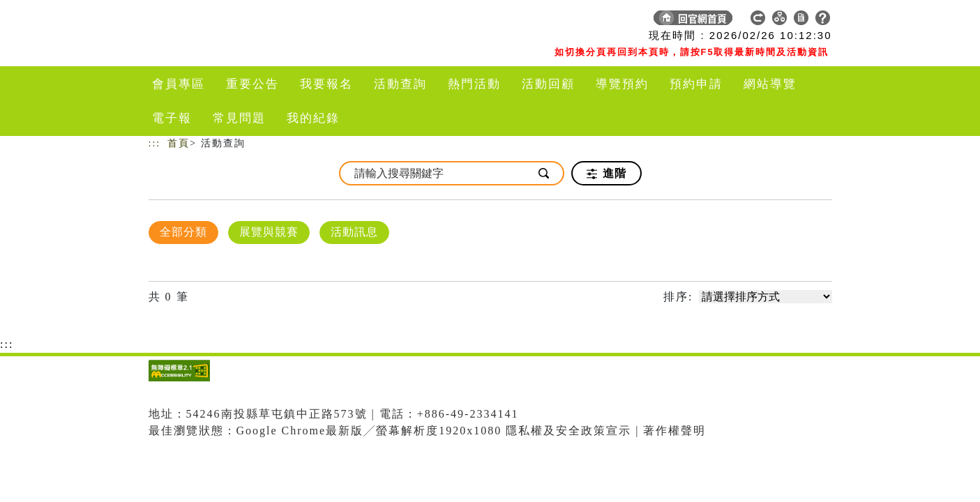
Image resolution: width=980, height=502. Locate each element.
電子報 (172, 118)
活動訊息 (354, 232)
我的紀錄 (313, 118)
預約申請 (696, 84)
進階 (606, 174)
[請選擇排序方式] (766, 297)
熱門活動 (474, 84)
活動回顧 (548, 84)
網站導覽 (770, 84)
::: (155, 143)
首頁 (179, 143)
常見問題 (239, 118)
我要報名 (326, 84)
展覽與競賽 (269, 232)
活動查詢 (400, 84)
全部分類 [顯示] (183, 232)
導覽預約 (622, 84)
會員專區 (179, 84)
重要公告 (252, 84)
